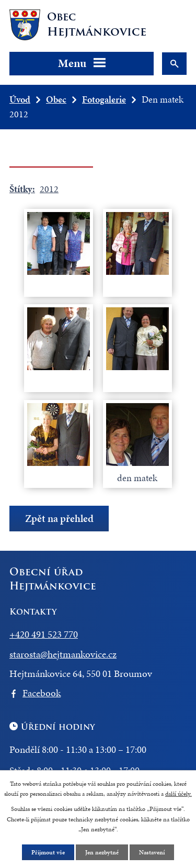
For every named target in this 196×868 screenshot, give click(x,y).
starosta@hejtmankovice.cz (63, 654)
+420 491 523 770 (44, 634)
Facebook (42, 693)
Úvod (20, 99)
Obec (56, 99)
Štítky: (22, 189)
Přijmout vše (48, 852)
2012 (49, 189)
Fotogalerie (104, 99)
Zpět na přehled (59, 519)
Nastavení (152, 852)
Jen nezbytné (102, 852)
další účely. (178, 794)
